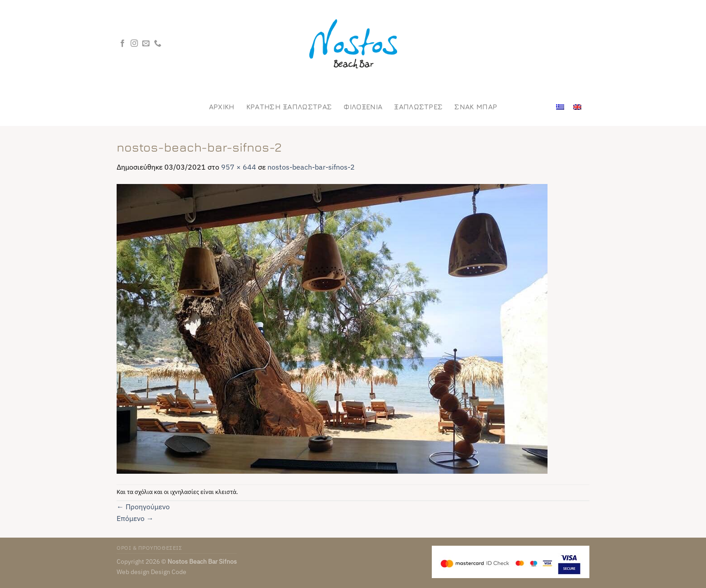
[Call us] (158, 44)
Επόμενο (135, 518)
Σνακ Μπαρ (476, 107)
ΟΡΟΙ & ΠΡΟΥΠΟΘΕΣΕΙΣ (149, 548)
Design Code (169, 572)
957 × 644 (239, 167)
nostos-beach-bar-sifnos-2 (311, 167)
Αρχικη (222, 107)
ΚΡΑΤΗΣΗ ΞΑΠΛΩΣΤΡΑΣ (289, 107)
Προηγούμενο (143, 507)
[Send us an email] (146, 44)
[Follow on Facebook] (122, 44)
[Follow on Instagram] (134, 44)
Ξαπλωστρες (418, 107)
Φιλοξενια (363, 107)
